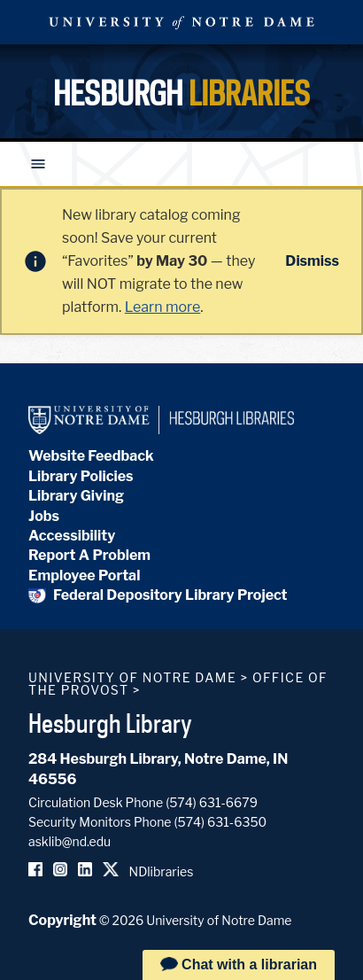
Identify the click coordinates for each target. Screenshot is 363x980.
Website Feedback (91, 456)
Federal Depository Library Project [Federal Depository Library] (158, 595)
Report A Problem (89, 555)
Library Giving (76, 496)
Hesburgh (181, 93)
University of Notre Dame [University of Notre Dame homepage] (132, 677)
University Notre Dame (181, 22)
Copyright (62, 920)
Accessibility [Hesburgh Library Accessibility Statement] (72, 536)
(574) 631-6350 (220, 822)
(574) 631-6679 (212, 802)
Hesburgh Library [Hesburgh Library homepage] (110, 723)
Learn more (162, 307)
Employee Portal (84, 576)
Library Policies (81, 476)
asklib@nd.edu (70, 841)
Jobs (44, 516)
